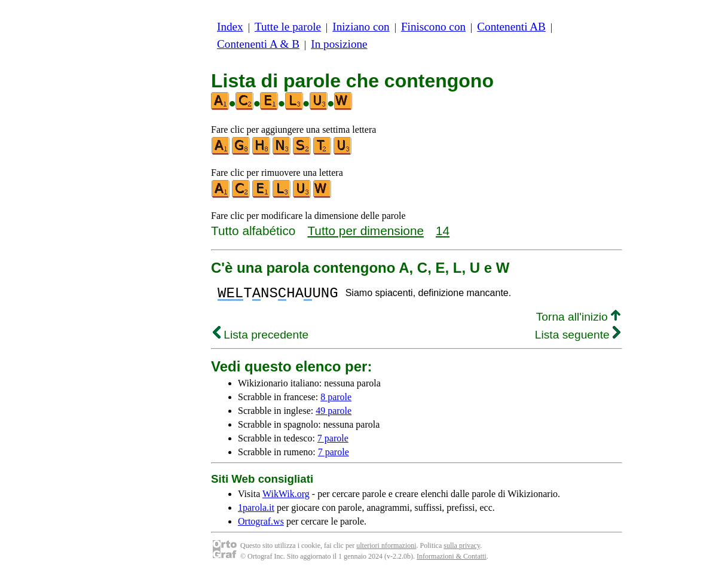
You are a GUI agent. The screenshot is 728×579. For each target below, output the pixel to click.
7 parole (333, 442)
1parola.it (256, 511)
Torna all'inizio (578, 320)
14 (443, 231)
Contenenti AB (511, 27)
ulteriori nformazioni (386, 549)
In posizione (339, 44)
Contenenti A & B (258, 44)
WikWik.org (286, 497)
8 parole (336, 400)
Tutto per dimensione (365, 231)
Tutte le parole (288, 27)
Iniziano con (361, 27)
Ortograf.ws (261, 525)
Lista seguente (578, 338)
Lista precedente (261, 338)
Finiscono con (433, 27)
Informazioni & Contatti (452, 560)
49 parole (334, 414)
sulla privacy (462, 549)
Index (230, 27)
